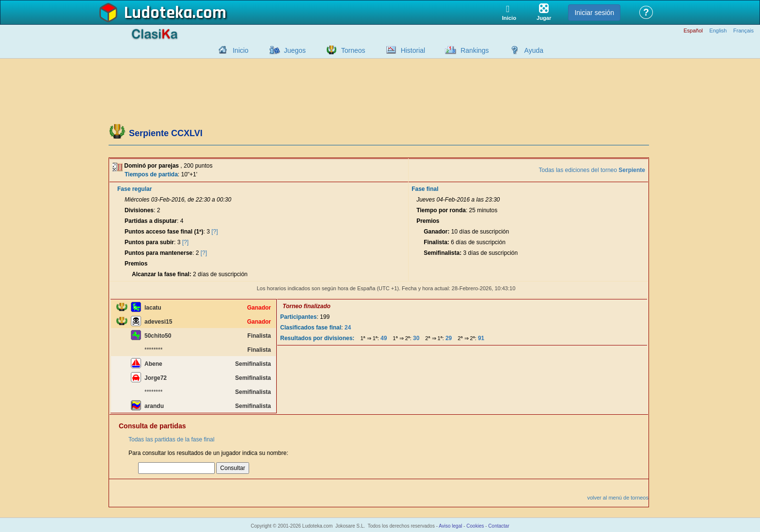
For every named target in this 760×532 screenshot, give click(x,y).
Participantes (298, 317)
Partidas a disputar (151, 221)
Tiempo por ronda (441, 210)
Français (744, 31)
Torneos (353, 50)
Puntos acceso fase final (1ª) (164, 232)
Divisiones (139, 210)
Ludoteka (158, 13)
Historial (413, 50)
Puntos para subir (149, 242)
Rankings (475, 50)
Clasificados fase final (311, 328)
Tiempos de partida (151, 174)
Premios (136, 264)
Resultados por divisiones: (317, 338)
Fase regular (135, 189)
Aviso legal (450, 526)
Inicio (241, 50)
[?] (214, 232)
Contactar (499, 526)
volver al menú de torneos (618, 498)
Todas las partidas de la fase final (171, 439)
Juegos (295, 50)
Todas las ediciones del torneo (592, 170)
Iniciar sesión (594, 13)
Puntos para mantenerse (158, 253)
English (718, 31)
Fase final (425, 189)
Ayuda (534, 50)
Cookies (475, 526)
